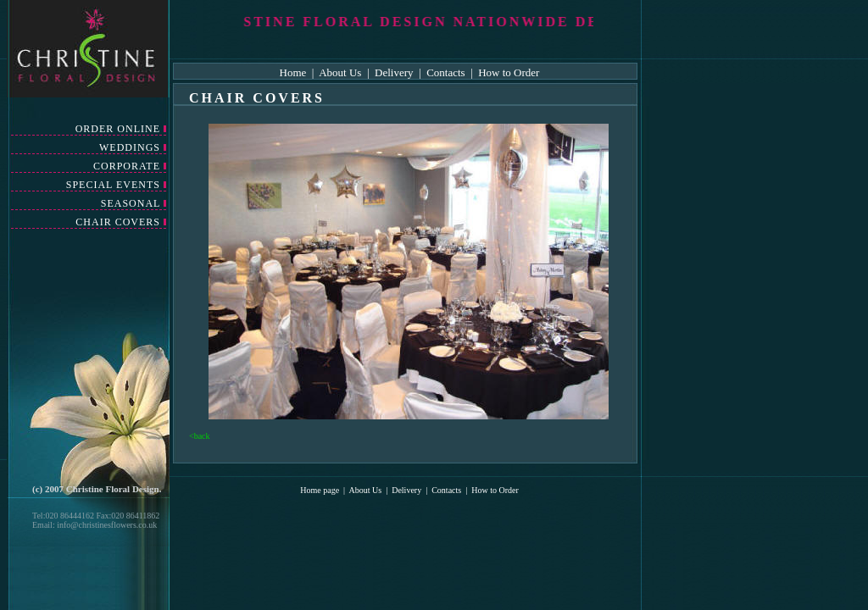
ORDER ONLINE (118, 129)
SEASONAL (131, 203)
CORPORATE (127, 166)
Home (295, 72)
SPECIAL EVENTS (113, 185)
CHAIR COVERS (118, 222)
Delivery (394, 72)
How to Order (509, 72)
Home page (320, 490)
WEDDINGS (130, 147)
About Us (341, 72)
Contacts (446, 72)
